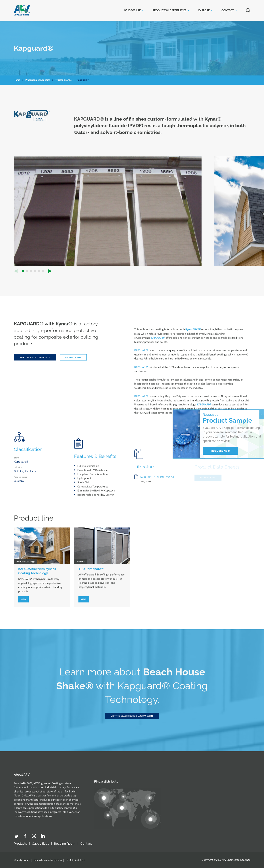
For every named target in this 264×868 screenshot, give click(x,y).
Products (20, 844)
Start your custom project (35, 363)
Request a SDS (73, 363)
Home (17, 80)
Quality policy (22, 860)
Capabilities (40, 844)
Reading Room (65, 844)
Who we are (132, 10)
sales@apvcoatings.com (48, 860)
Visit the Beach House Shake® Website (132, 726)
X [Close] (262, 414)
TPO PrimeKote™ (91, 575)
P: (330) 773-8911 (75, 860)
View (23, 605)
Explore (204, 10)
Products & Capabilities (169, 10)
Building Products (25, 477)
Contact (228, 10)
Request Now (220, 451)
